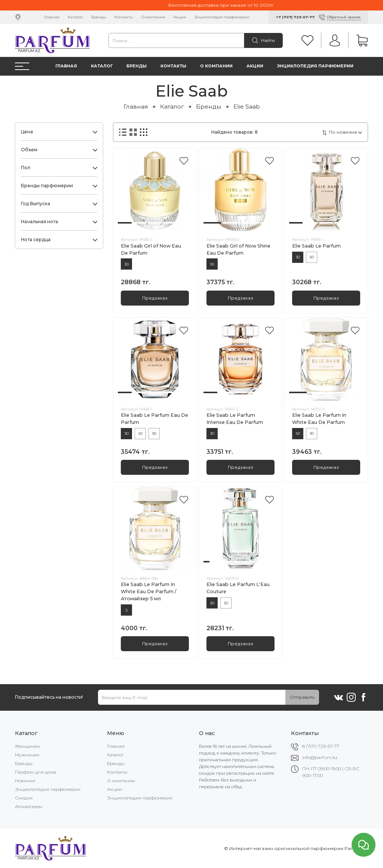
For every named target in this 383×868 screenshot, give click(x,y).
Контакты (124, 17)
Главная (52, 17)
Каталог (75, 17)
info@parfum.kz (320, 757)
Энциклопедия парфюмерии (222, 17)
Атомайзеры (29, 806)
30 (127, 264)
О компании (153, 17)
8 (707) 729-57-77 (321, 746)
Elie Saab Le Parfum (316, 246)
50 (212, 264)
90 (154, 433)
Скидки (24, 798)
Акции (180, 17)
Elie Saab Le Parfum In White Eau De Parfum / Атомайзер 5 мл (148, 591)
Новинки (25, 781)
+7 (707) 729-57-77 (295, 17)
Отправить (302, 697)
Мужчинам (27, 755)
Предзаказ (155, 298)
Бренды (99, 17)
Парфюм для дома (36, 772)
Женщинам (27, 746)
